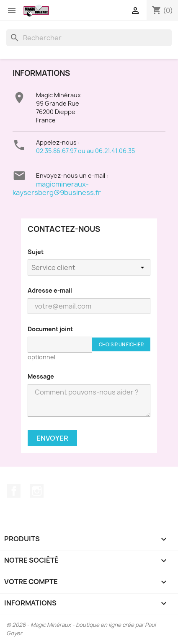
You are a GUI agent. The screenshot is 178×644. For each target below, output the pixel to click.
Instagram (37, 491)
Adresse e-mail (50, 290)
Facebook (14, 491)
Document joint (50, 329)
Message (41, 376)
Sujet (36, 252)
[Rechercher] (89, 38)
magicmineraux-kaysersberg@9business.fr (57, 188)
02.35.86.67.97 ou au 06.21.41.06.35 (85, 151)
